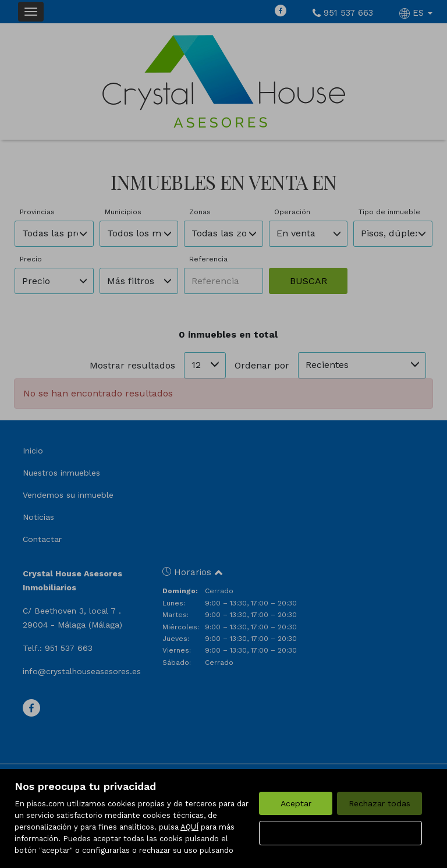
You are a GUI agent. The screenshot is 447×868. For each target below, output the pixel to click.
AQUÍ (189, 827)
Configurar (341, 833)
